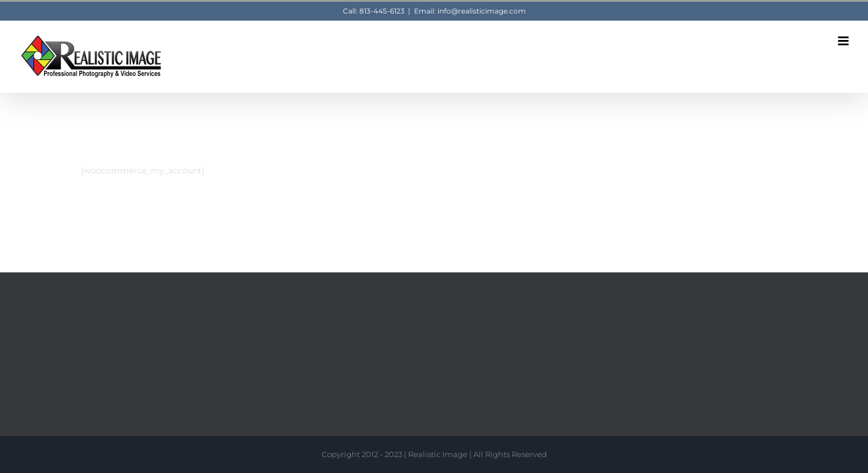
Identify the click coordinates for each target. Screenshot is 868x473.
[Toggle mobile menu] (844, 41)
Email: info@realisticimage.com (470, 11)
